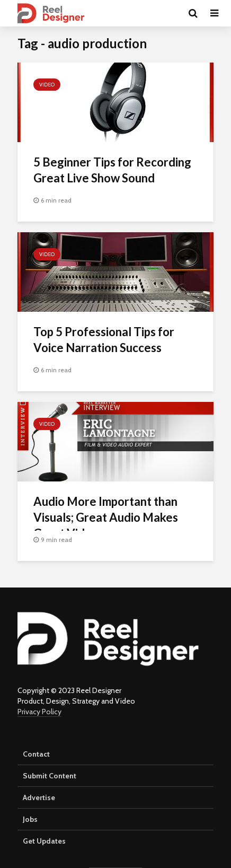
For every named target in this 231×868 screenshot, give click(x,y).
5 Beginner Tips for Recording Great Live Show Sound (112, 170)
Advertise (39, 797)
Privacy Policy (39, 712)
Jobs (30, 819)
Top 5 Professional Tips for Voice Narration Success (104, 340)
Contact (36, 754)
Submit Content (50, 776)
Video (47, 85)
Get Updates (44, 841)
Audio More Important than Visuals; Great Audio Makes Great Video (106, 517)
